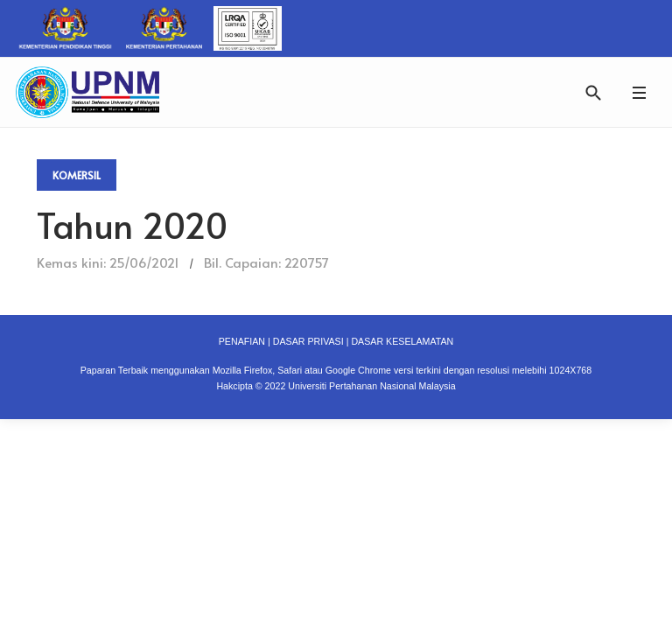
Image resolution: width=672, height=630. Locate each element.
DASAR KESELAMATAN (402, 341)
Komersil (77, 175)
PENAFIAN (242, 341)
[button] (639, 92)
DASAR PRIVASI (308, 341)
